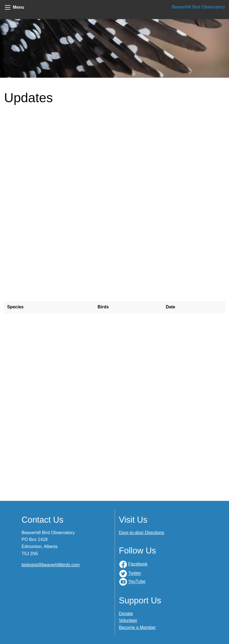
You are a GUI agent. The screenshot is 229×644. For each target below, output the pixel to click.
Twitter (135, 574)
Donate (126, 614)
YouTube (137, 582)
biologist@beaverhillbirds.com (51, 565)
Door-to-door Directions (142, 533)
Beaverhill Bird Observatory (199, 7)
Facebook (138, 564)
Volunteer (128, 620)
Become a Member (137, 628)
